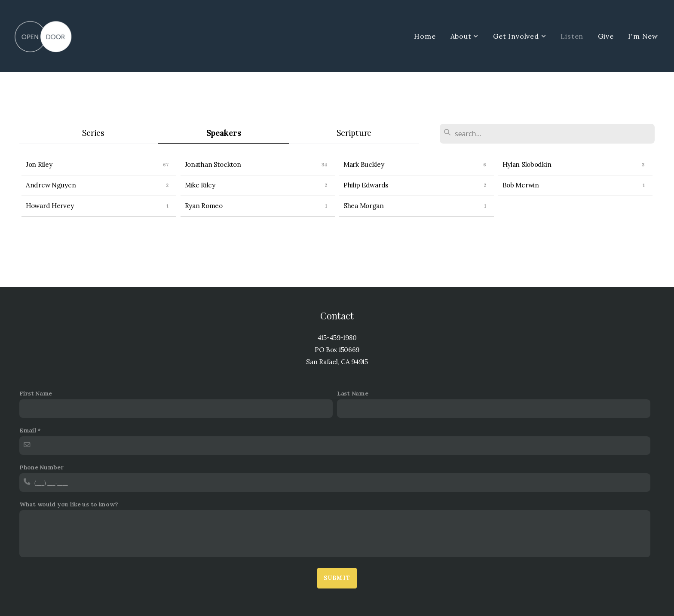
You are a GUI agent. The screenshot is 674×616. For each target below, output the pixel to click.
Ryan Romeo (204, 206)
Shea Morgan (364, 206)
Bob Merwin (521, 185)
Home (425, 36)
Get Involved (519, 36)
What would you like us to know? (69, 504)
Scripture (354, 133)
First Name (36, 393)
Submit (337, 578)
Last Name (352, 393)
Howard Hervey (50, 206)
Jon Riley (39, 164)
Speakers (224, 133)
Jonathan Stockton (213, 164)
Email (28, 430)
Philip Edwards (366, 185)
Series (93, 133)
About (465, 36)
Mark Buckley (364, 164)
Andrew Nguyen (51, 185)
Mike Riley (200, 185)
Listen (572, 36)
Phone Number (41, 467)
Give (606, 36)
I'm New (643, 36)
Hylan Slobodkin (527, 164)
